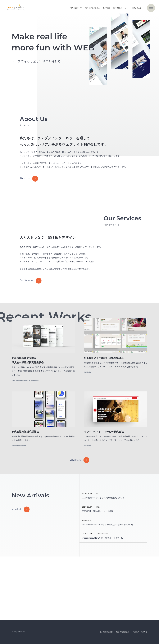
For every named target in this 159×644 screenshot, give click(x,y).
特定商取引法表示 (123, 632)
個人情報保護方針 (106, 632)
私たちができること (93, 8)
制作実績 (106, 8)
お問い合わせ (137, 8)
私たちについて (76, 8)
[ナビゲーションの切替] (151, 8)
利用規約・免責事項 (140, 632)
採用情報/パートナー (121, 8)
